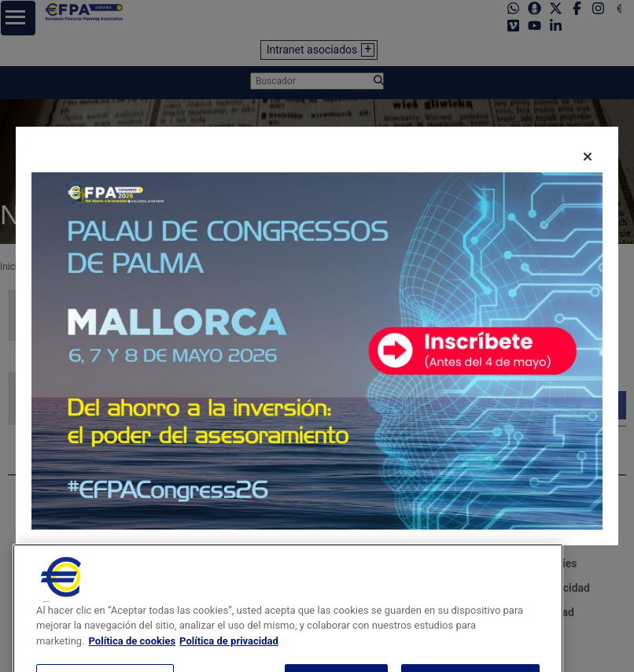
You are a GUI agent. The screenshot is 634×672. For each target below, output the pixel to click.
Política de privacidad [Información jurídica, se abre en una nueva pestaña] (229, 659)
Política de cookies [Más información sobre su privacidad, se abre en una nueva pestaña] (133, 659)
